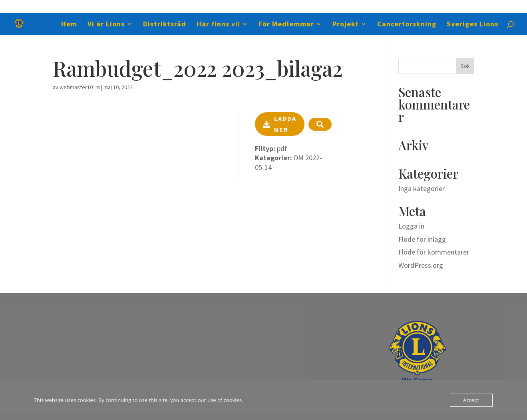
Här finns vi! (218, 25)
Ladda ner (280, 124)
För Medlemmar (286, 25)
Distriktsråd (165, 25)
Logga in (411, 226)
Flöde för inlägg (422, 239)
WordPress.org (421, 265)
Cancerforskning (407, 25)
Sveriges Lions (472, 25)
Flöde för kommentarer (434, 252)
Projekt (346, 25)
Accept (471, 400)
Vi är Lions (106, 25)
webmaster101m (80, 87)
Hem (69, 25)
